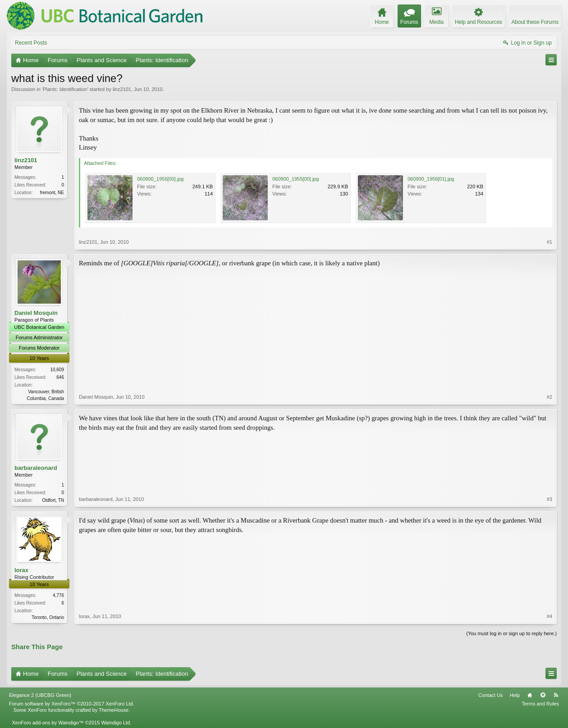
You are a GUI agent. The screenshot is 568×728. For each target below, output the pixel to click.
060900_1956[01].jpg (431, 179)
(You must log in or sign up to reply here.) (511, 633)
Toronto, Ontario (48, 617)
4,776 (58, 595)
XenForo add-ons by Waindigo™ (48, 723)
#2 (550, 397)
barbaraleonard (36, 468)
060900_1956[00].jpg (160, 179)
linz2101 (122, 89)
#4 (550, 616)
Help (515, 695)
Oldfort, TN (53, 500)
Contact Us (490, 695)
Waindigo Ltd (115, 723)
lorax (21, 570)
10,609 (57, 370)
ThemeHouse (114, 710)
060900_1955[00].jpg (295, 179)
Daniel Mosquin (36, 313)
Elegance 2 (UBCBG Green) (40, 695)
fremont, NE (52, 193)
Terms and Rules (540, 704)
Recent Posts (31, 43)
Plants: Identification (65, 89)
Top (543, 695)
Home (530, 695)
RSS (556, 695)
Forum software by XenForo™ (72, 704)
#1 (550, 242)
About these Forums (535, 22)
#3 (550, 499)
